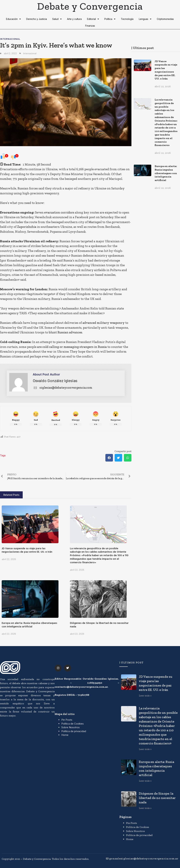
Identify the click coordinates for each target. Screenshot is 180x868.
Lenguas (145, 19)
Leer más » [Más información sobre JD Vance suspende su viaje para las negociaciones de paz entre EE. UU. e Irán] (145, 695)
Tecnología (127, 19)
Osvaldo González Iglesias (55, 380)
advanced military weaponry (104, 323)
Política (110, 19)
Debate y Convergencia (90, 6)
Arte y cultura (74, 19)
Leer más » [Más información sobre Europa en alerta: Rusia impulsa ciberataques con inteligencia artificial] (145, 781)
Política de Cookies (73, 724)
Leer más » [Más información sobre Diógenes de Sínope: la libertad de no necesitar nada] (145, 808)
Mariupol (95, 222)
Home (65, 735)
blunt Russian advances (65, 332)
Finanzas (90, 26)
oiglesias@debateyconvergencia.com (63, 388)
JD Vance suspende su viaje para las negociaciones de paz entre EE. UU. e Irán (27, 550)
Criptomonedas (165, 19)
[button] (109, 458)
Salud (57, 19)
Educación (13, 19)
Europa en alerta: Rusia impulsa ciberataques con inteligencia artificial (29, 625)
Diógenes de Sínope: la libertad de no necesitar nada (99, 625)
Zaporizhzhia (27, 227)
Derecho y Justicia (37, 19)
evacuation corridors (59, 212)
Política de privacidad (74, 731)
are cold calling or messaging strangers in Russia (72, 347)
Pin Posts (67, 720)
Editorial (93, 19)
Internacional (10, 39)
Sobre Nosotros (71, 727)
